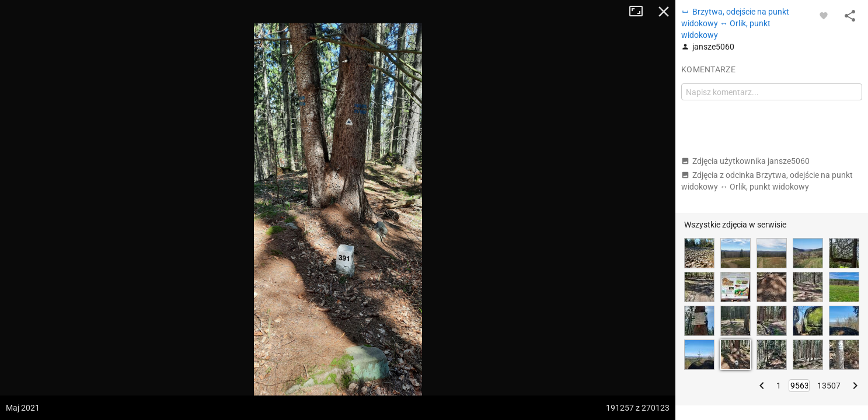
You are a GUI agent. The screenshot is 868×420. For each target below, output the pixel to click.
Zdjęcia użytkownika (745, 161)
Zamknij (664, 12)
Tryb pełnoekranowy (640, 12)
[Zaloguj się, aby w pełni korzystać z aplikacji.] (824, 15)
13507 (829, 386)
